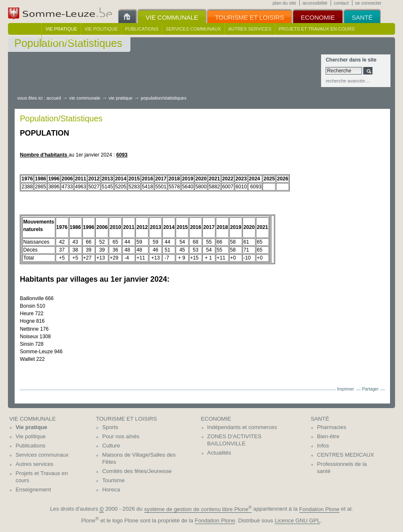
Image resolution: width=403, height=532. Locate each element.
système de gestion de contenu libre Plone (198, 509)
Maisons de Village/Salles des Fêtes (139, 458)
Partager (370, 389)
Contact (341, 3)
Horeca (111, 490)
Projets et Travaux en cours (317, 29)
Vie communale (85, 98)
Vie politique (101, 29)
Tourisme (113, 480)
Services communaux (194, 29)
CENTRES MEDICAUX (346, 455)
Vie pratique (61, 29)
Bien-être (328, 436)
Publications (142, 29)
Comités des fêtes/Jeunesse (137, 471)
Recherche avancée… (348, 81)
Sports (110, 427)
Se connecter (368, 3)
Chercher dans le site (351, 60)
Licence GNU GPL (297, 520)
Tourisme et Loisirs (126, 419)
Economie (216, 419)
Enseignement (64, 41)
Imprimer (346, 389)
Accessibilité (315, 3)
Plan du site (284, 3)
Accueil (54, 98)
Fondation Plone (319, 509)
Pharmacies (332, 427)
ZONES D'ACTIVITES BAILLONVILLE (235, 440)
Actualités (219, 453)
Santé (320, 419)
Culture (111, 446)
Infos (323, 446)
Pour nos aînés (121, 436)
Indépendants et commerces (242, 427)
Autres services (250, 29)
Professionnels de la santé (342, 468)
